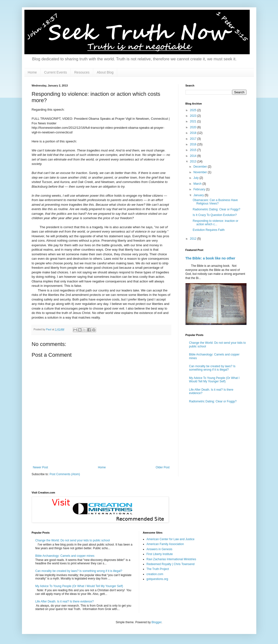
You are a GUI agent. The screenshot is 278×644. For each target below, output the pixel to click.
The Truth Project (158, 569)
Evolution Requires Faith (209, 230)
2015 (194, 150)
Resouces (82, 72)
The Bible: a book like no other (210, 258)
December (201, 167)
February (200, 189)
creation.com (155, 574)
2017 (194, 139)
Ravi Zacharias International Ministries (171, 559)
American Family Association (165, 544)
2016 (194, 144)
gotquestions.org (157, 579)
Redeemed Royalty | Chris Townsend (170, 564)
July (196, 178)
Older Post (163, 467)
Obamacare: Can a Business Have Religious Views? (215, 202)
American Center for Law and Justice (170, 539)
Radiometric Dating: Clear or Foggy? (216, 209)
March (198, 184)
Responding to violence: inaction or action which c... (215, 223)
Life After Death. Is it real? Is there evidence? (65, 601)
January (199, 195)
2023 (194, 116)
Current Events (56, 72)
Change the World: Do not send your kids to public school (73, 540)
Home (32, 72)
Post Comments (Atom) (65, 474)
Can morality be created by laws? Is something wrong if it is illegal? (212, 368)
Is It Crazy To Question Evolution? (215, 215)
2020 (194, 127)
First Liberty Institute (160, 554)
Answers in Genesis (159, 549)
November (201, 172)
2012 (194, 239)
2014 (194, 156)
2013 (194, 161)
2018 (194, 133)
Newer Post (41, 467)
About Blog (105, 72)
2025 (194, 110)
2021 (194, 121)
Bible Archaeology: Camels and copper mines (65, 556)
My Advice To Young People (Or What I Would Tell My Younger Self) (214, 380)
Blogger (157, 622)
